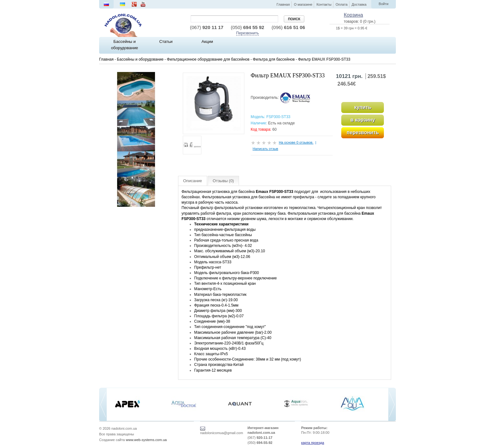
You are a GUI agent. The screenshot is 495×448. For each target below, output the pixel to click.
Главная (106, 59)
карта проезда (313, 443)
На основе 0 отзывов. (296, 142)
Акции (207, 42)
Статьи (166, 42)
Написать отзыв (265, 149)
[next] (392, 405)
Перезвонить (247, 33)
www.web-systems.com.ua (146, 440)
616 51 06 (288, 27)
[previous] (103, 405)
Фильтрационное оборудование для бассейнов (208, 59)
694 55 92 (247, 27)
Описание (193, 181)
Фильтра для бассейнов (274, 59)
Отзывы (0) (223, 181)
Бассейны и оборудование (140, 59)
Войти (384, 4)
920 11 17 (207, 27)
